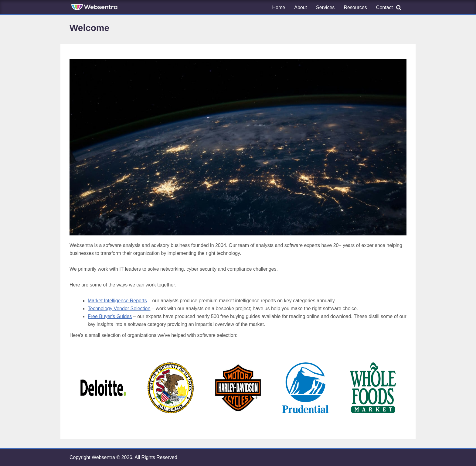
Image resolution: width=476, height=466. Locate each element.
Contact (384, 7)
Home (279, 7)
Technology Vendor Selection (119, 308)
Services (325, 7)
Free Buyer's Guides (110, 316)
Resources (355, 7)
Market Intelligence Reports (117, 301)
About (301, 7)
